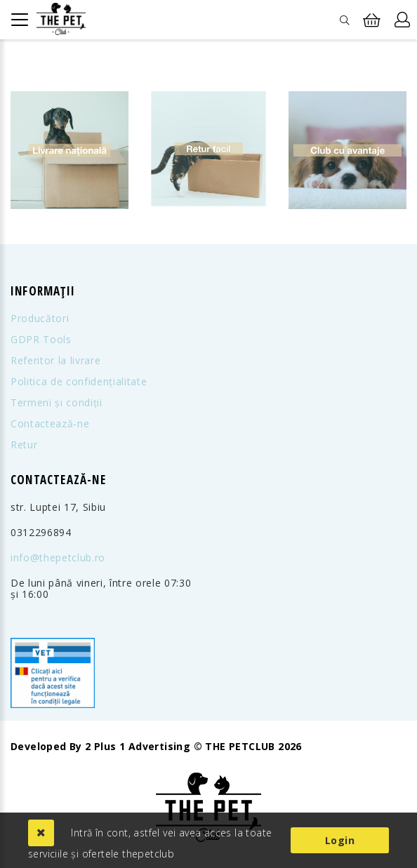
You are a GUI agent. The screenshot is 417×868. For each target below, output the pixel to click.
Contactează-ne (50, 424)
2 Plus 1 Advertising (138, 747)
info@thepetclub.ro (58, 558)
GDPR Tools (41, 340)
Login (340, 840)
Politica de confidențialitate (79, 382)
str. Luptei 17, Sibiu (58, 507)
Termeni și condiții (57, 403)
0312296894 (41, 533)
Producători (40, 319)
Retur (24, 445)
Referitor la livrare (55, 361)
